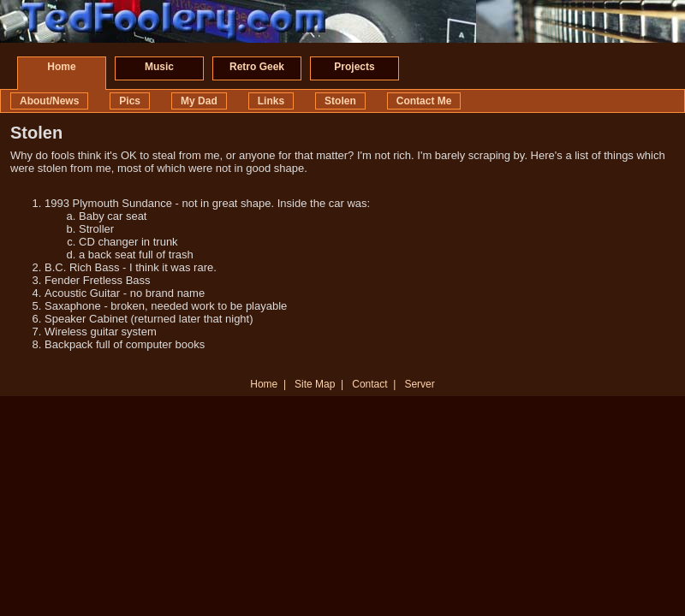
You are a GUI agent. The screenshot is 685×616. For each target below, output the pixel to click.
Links (271, 101)
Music (159, 67)
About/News (49, 101)
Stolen (340, 101)
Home (61, 67)
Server (419, 384)
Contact (369, 384)
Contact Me (424, 101)
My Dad (199, 101)
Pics (130, 101)
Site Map (315, 384)
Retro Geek (257, 67)
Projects (354, 67)
